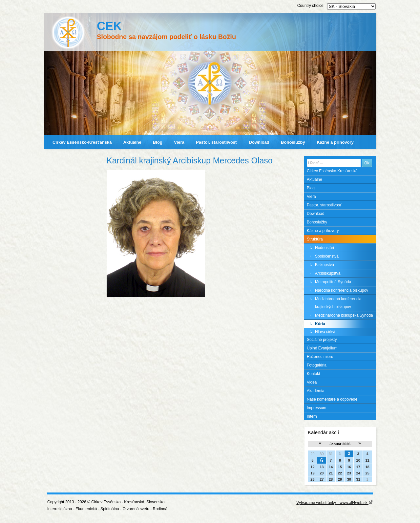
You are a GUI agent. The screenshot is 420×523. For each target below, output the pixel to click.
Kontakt (314, 374)
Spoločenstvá (327, 256)
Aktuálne (132, 142)
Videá (312, 382)
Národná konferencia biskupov (342, 290)
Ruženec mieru (320, 357)
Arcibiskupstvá (328, 273)
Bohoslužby (293, 142)
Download (259, 142)
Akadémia (315, 391)
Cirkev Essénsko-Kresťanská (82, 142)
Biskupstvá (325, 265)
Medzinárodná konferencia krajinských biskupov (338, 303)
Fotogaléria (317, 365)
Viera (179, 142)
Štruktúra (315, 239)
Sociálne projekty (322, 340)
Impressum (316, 408)
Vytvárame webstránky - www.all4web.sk (335, 503)
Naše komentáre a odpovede (332, 399)
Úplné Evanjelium (322, 348)
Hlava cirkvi (325, 332)
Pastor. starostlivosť (217, 142)
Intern (312, 416)
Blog (158, 142)
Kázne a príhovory (335, 142)
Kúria (320, 324)
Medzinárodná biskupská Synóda (344, 315)
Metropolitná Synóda (333, 282)
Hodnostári (325, 248)
